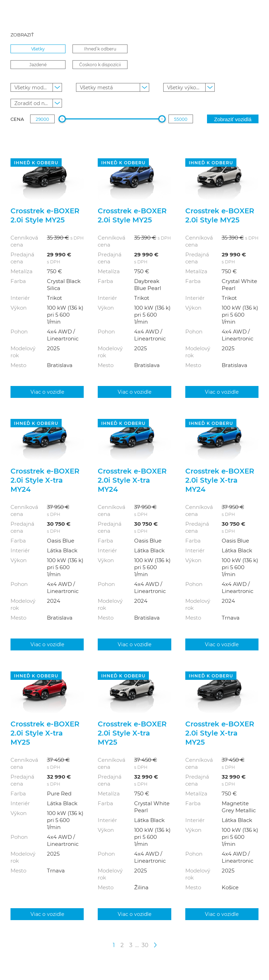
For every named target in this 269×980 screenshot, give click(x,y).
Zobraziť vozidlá (233, 119)
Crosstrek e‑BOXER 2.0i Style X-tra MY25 (45, 733)
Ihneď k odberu (100, 49)
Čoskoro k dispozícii (100, 64)
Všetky (38, 49)
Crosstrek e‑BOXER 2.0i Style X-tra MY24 (45, 480)
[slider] (62, 119)
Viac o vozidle (47, 392)
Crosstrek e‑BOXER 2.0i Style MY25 (45, 215)
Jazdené (38, 64)
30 (145, 945)
